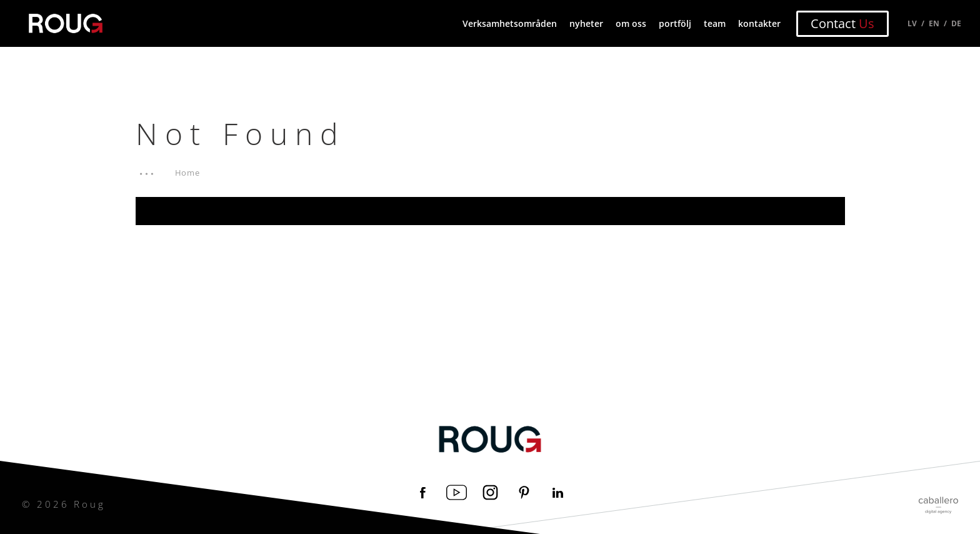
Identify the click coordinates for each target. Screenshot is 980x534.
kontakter (759, 23)
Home (188, 173)
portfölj (675, 23)
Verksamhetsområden (510, 23)
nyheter (586, 23)
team (715, 23)
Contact (842, 23)
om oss (631, 23)
